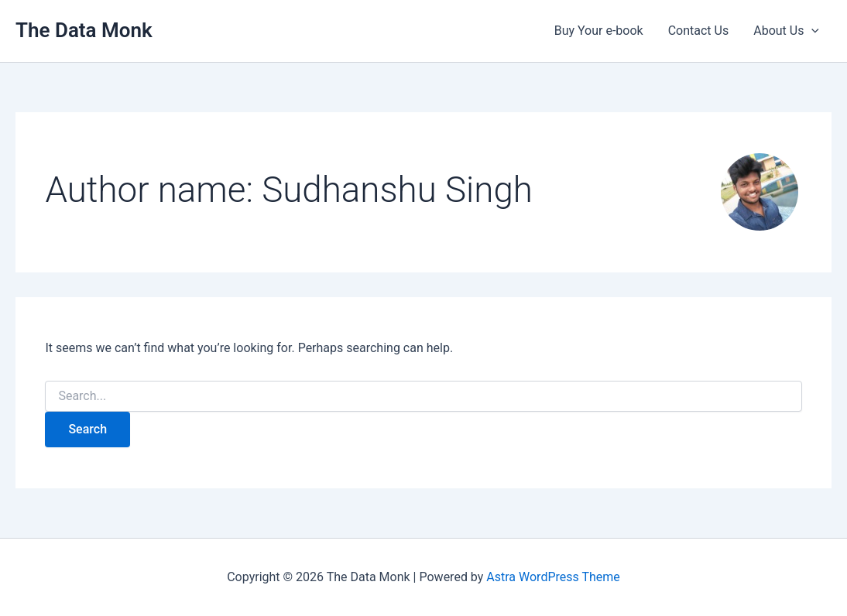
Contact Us (699, 31)
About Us (786, 31)
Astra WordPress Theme (553, 577)
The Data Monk (84, 30)
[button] (811, 31)
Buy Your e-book (599, 31)
